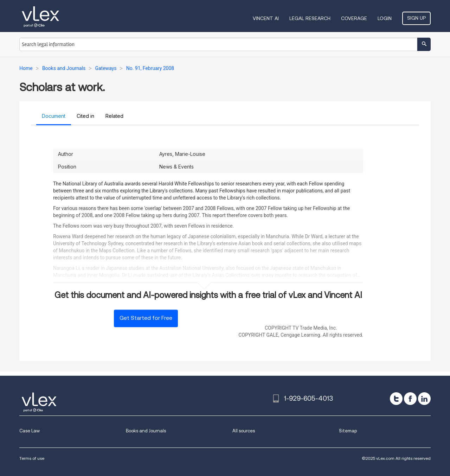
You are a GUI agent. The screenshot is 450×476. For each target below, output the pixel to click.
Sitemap (348, 431)
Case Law (30, 431)
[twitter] (396, 399)
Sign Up (416, 18)
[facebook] (410, 399)
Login (385, 18)
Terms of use (32, 458)
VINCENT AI (266, 18)
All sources (244, 431)
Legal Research (310, 18)
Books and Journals (146, 431)
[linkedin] (424, 399)
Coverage (354, 18)
